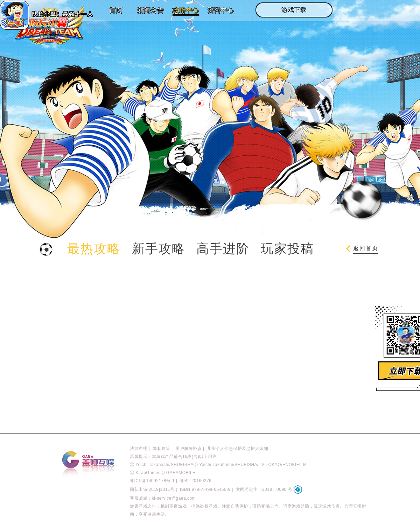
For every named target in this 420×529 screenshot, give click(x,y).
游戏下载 (294, 10)
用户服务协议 (188, 449)
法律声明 (139, 449)
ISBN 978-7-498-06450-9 (205, 489)
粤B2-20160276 (196, 481)
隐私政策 (161, 449)
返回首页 (362, 249)
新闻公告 (150, 10)
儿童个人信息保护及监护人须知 (237, 449)
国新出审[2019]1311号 (152, 489)
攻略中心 (185, 10)
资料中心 (220, 10)
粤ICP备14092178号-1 (152, 481)
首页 (115, 10)
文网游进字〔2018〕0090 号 (269, 489)
